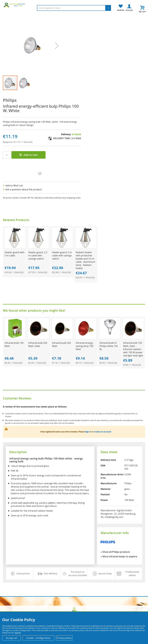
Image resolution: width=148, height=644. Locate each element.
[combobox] (74, 8)
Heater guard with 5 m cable (15, 254)
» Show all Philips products (115, 552)
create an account (103, 432)
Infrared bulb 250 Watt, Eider (38, 344)
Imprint (18, 633)
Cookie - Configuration (38, 638)
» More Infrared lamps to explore (119, 556)
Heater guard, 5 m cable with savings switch (62, 255)
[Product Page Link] (15, 247)
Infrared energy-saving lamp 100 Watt (85, 346)
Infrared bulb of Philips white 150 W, (109, 346)
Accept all (11, 638)
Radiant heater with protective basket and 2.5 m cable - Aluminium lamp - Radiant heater (85, 260)
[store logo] (15, 5)
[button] (25, 83)
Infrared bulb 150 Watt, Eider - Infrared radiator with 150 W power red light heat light (133, 349)
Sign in (88, 432)
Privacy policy (64, 638)
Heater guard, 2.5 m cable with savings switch (38, 255)
